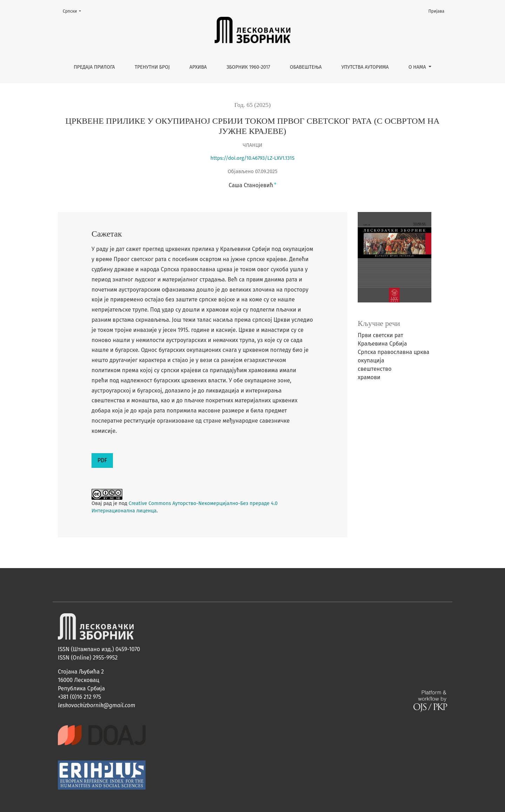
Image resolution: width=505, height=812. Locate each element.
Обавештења (306, 67)
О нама (418, 67)
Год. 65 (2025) (252, 105)
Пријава (437, 11)
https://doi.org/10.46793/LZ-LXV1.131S (252, 158)
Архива (198, 67)
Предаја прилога (94, 67)
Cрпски (74, 11)
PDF (102, 460)
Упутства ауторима (365, 67)
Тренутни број (152, 67)
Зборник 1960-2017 (248, 67)
